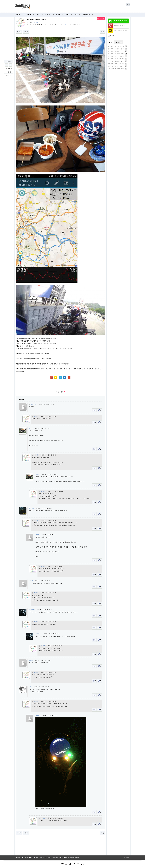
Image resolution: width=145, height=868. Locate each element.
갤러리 (58, 15)
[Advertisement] (82, 6)
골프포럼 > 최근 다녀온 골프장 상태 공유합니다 (123, 46)
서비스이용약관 (39, 858)
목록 (102, 32)
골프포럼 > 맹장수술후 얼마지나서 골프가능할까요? (124, 54)
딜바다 (19, 15)
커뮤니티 (48, 15)
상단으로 (127, 858)
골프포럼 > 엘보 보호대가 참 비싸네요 (120, 56)
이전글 (19, 32)
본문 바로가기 (0, 0)
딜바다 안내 (86, 15)
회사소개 (17, 858)
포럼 (67, 15)
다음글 (26, 32)
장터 (76, 15)
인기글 (110, 42)
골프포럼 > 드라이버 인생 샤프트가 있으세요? (122, 49)
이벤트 (29, 15)
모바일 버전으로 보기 (72, 864)
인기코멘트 (118, 42)
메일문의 (48, 858)
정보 (38, 15)
